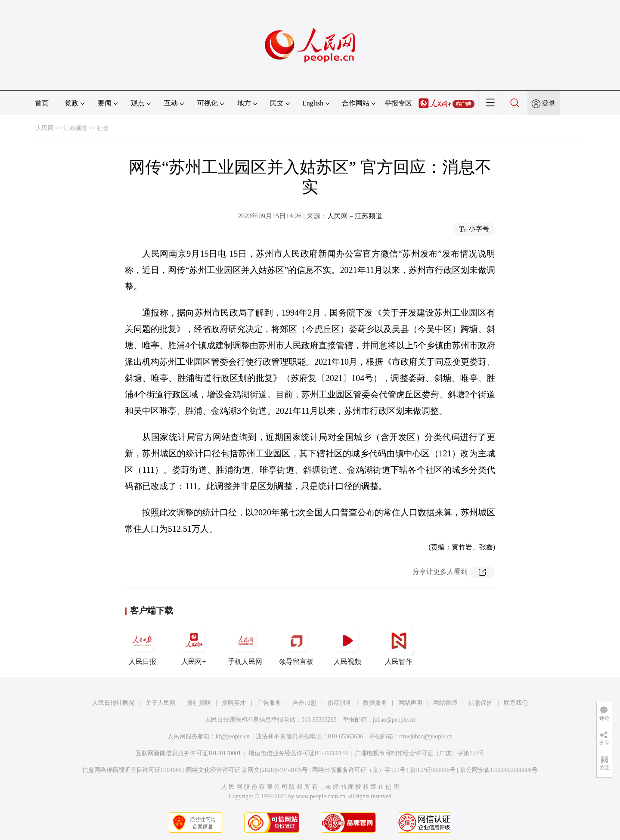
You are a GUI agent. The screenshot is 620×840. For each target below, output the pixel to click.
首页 (42, 103)
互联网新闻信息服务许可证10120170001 (188, 753)
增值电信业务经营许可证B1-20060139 (298, 753)
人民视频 (347, 645)
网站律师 (445, 703)
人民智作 (399, 645)
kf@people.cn (233, 736)
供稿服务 (340, 703)
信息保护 (480, 703)
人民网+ (194, 645)
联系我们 (516, 703)
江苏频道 (75, 128)
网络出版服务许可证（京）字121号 (359, 770)
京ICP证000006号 (433, 770)
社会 (103, 128)
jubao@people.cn (394, 720)
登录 (549, 103)
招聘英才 (234, 703)
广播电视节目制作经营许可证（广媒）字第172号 (420, 753)
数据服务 (375, 703)
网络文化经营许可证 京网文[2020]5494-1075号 (247, 770)
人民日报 (143, 645)
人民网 (45, 128)
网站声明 (410, 703)
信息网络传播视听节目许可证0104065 (132, 770)
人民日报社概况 (113, 703)
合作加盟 (304, 703)
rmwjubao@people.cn (426, 736)
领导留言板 (296, 645)
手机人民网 (245, 645)
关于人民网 (161, 703)
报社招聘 (199, 703)
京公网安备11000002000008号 (499, 770)
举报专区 (398, 103)
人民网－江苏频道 (355, 216)
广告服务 (269, 703)
